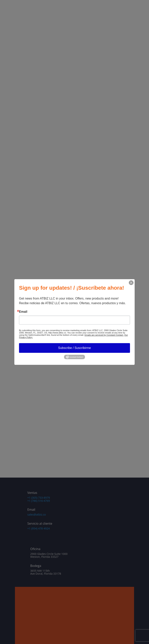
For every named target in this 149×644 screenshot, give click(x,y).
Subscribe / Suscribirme (75, 348)
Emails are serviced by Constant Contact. (104, 335)
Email (23, 312)
